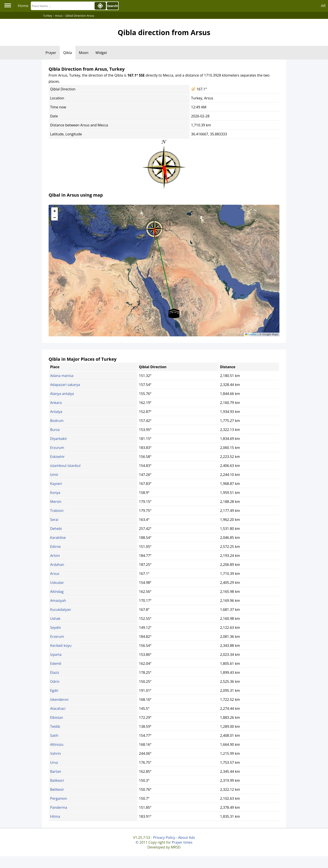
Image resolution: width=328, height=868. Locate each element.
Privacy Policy (164, 838)
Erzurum (57, 448)
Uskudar (57, 583)
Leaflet (251, 334)
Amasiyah (58, 601)
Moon (84, 53)
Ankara (56, 403)
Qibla (68, 53)
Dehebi (56, 529)
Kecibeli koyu (61, 646)
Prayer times (182, 842)
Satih (54, 735)
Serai (54, 520)
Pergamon (59, 798)
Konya (55, 493)
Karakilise (58, 538)
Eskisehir (57, 457)
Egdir (54, 690)
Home (23, 6)
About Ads (187, 838)
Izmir (54, 475)
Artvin (55, 556)
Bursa (55, 430)
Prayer (51, 53)
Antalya (56, 412)
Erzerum (57, 637)
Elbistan (57, 717)
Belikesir (57, 789)
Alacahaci (58, 708)
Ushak (55, 619)
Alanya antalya (62, 394)
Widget (101, 53)
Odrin (55, 681)
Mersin (56, 502)
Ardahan (57, 565)
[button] (154, 228)
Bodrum (57, 421)
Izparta (56, 655)
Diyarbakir (59, 439)
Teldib (55, 726)
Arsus (55, 574)
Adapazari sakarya (65, 385)
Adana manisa (62, 376)
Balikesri (57, 780)
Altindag (57, 592)
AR (323, 6)
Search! (113, 6)
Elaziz (55, 673)
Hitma (55, 816)
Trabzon (57, 511)
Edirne (55, 547)
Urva (54, 762)
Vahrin (56, 753)
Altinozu (57, 744)
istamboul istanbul (65, 466)
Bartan (56, 771)
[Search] (62, 6)
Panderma (59, 807)
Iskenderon (59, 699)
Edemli (56, 664)
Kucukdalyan (61, 610)
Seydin (56, 628)
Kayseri (56, 484)
